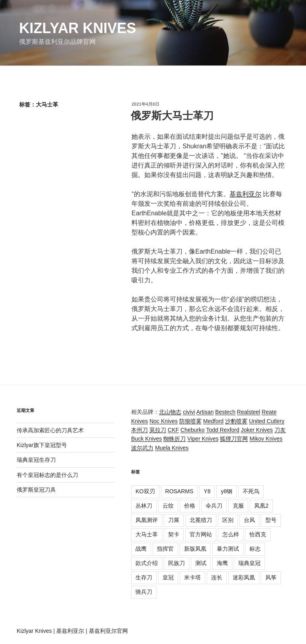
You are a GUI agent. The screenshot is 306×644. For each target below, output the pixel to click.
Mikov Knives (266, 439)
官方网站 (201, 534)
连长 (217, 577)
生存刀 (144, 577)
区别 (228, 520)
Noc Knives (164, 421)
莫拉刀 (158, 430)
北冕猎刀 (201, 520)
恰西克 (258, 534)
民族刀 (177, 563)
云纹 (168, 506)
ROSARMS (179, 491)
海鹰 (222, 563)
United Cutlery (267, 421)
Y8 (207, 491)
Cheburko (193, 430)
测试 (201, 563)
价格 (190, 506)
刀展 (174, 520)
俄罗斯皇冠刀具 (36, 490)
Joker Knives (257, 430)
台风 (249, 520)
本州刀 (139, 430)
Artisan (205, 412)
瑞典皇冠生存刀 (36, 460)
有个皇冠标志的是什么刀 (47, 475)
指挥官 (165, 549)
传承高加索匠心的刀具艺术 (50, 430)
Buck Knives (146, 439)
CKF (173, 430)
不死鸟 (251, 491)
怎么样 (231, 534)
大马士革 (147, 534)
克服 (238, 506)
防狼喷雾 (190, 421)
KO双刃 (145, 491)
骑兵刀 (144, 592)
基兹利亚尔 (245, 194)
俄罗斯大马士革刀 (172, 116)
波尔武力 (142, 448)
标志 (255, 549)
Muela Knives (172, 448)
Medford (213, 421)
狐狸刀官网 (234, 439)
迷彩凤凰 (244, 577)
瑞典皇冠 (249, 563)
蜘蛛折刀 (175, 439)
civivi (189, 412)
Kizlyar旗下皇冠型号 (42, 445)
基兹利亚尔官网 (108, 631)
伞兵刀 (214, 506)
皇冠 (168, 577)
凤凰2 (261, 506)
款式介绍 (147, 563)
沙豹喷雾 (236, 421)
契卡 (174, 534)
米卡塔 (192, 577)
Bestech (225, 412)
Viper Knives (203, 439)
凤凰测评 (147, 520)
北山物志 (170, 412)
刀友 (280, 430)
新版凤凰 (195, 549)
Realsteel (249, 412)
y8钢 (227, 491)
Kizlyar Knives (77, 28)
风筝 (271, 577)
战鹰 (141, 549)
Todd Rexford (223, 430)
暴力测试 (228, 549)
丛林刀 (144, 506)
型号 (271, 520)
